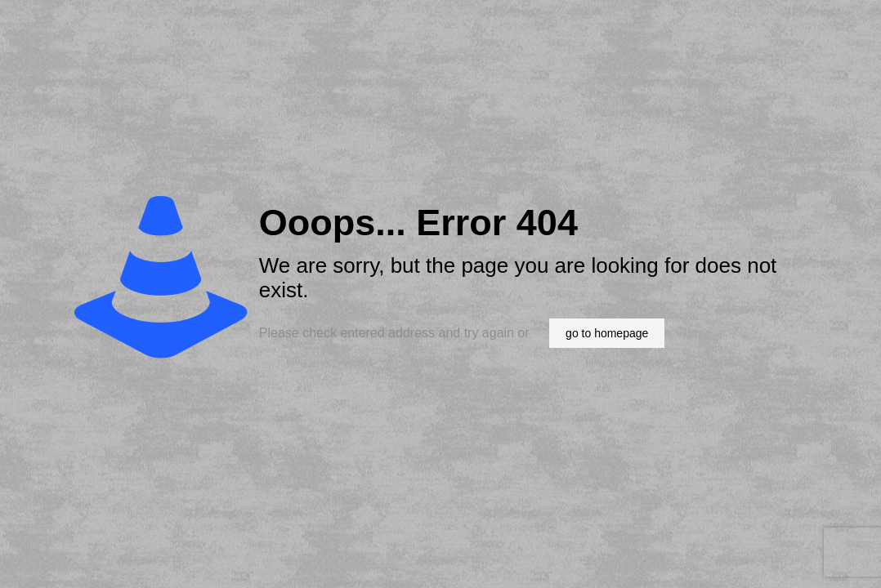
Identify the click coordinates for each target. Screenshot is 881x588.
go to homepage (607, 333)
